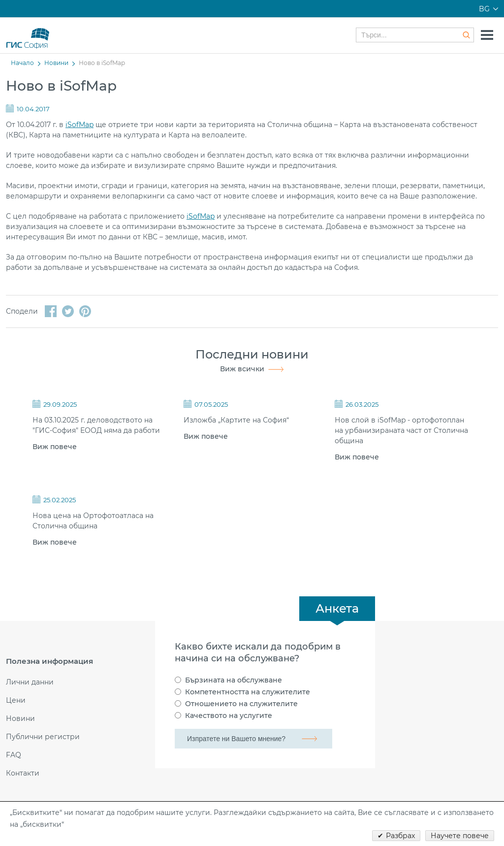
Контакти (23, 773)
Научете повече (460, 836)
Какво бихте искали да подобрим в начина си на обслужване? (258, 652)
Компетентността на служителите (248, 692)
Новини (56, 63)
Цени (16, 700)
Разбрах (400, 836)
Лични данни (30, 682)
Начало (22, 63)
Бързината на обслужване (234, 680)
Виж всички (242, 369)
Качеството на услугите (229, 716)
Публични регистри (43, 737)
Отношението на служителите (241, 704)
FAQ (14, 755)
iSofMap (79, 125)
